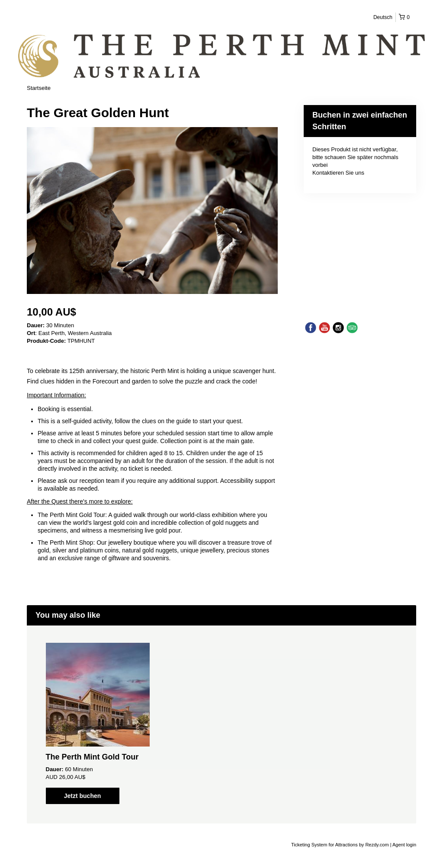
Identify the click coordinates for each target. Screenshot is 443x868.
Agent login (404, 845)
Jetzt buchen (83, 796)
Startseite (39, 88)
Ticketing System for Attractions (325, 845)
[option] (98, 723)
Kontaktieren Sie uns (338, 173)
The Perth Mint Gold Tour (92, 757)
